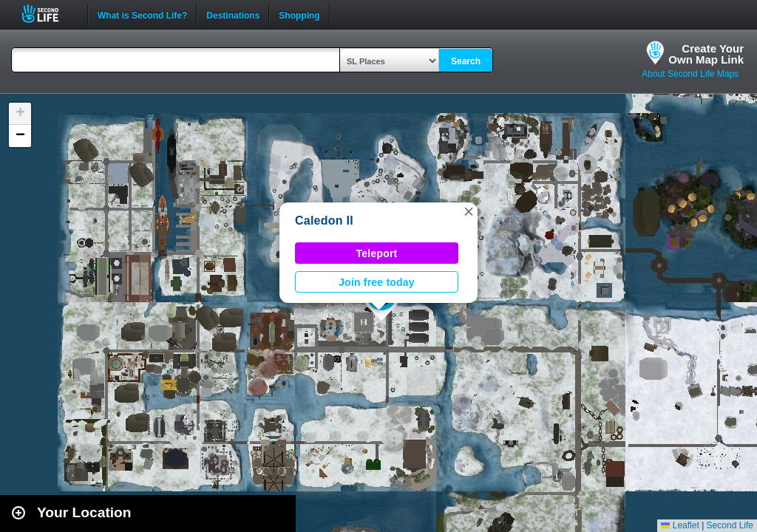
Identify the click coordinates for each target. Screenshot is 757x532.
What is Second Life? (142, 14)
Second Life (48, 14)
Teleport (377, 253)
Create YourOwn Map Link (706, 54)
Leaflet (680, 525)
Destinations (233, 14)
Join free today (377, 282)
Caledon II (324, 221)
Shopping (299, 14)
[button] (469, 211)
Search (466, 61)
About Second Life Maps (690, 74)
